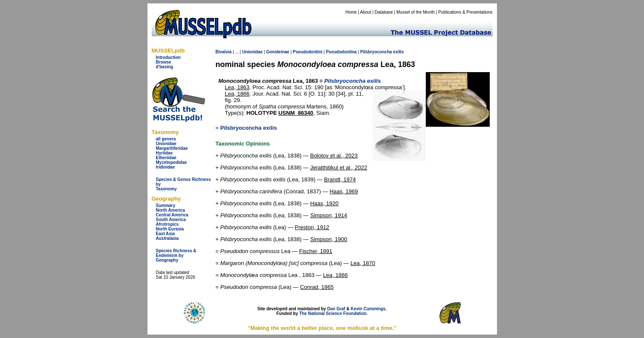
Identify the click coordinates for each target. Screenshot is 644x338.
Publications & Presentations (465, 12)
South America (171, 220)
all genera (166, 139)
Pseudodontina (341, 52)
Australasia (167, 238)
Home (351, 12)
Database (384, 12)
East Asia (166, 234)
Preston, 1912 (312, 227)
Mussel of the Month (416, 12)
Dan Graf (336, 309)
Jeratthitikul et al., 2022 (339, 168)
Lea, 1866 (237, 94)
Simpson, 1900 (329, 239)
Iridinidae (165, 167)
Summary (166, 205)
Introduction (168, 57)
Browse (164, 62)
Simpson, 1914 (329, 215)
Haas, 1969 (344, 191)
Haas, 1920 (325, 203)
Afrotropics (167, 224)
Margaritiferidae (172, 148)
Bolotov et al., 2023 (334, 156)
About (366, 12)
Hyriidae (164, 153)
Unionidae (166, 144)
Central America (172, 215)
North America (171, 210)
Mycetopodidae (172, 162)
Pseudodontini (308, 52)
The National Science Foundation (333, 313)
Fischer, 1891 (316, 251)
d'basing (165, 67)
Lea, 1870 (363, 263)
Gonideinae (277, 52)
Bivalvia (224, 52)
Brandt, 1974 (340, 179)
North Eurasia (170, 229)
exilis (398, 52)
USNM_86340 (296, 113)
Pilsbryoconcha (376, 52)
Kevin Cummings (368, 309)
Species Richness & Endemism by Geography (176, 255)
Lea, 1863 (237, 87)
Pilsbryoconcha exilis (249, 128)
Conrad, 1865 (317, 287)
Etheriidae (166, 158)
